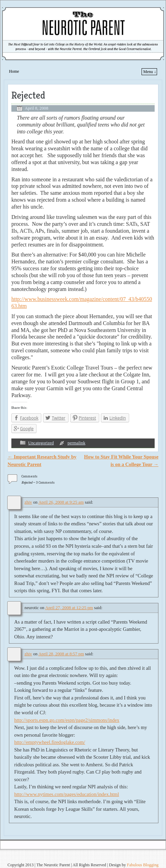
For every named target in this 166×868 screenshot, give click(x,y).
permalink (76, 443)
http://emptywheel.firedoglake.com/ (50, 742)
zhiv (28, 502)
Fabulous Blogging (143, 865)
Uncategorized (41, 443)
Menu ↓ (150, 72)
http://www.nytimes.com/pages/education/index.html (66, 794)
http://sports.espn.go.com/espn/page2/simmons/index (67, 720)
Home (14, 71)
